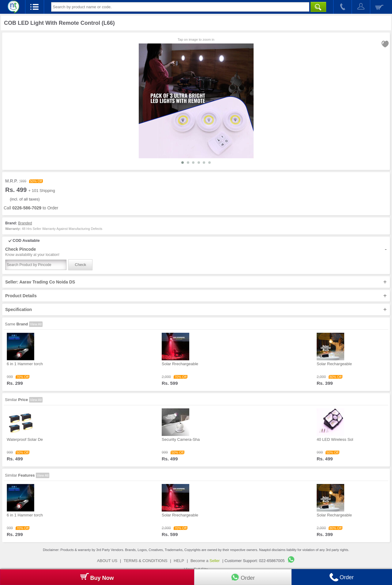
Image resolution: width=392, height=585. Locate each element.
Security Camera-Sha (181, 439)
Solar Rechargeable (334, 364)
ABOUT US (107, 561)
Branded (25, 223)
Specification (196, 309)
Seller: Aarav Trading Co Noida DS (196, 282)
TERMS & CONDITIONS (146, 561)
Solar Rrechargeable (180, 364)
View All (36, 324)
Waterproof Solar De (25, 439)
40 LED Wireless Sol (335, 439)
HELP (179, 561)
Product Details (196, 296)
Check (80, 265)
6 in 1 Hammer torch (25, 364)
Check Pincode (196, 252)
